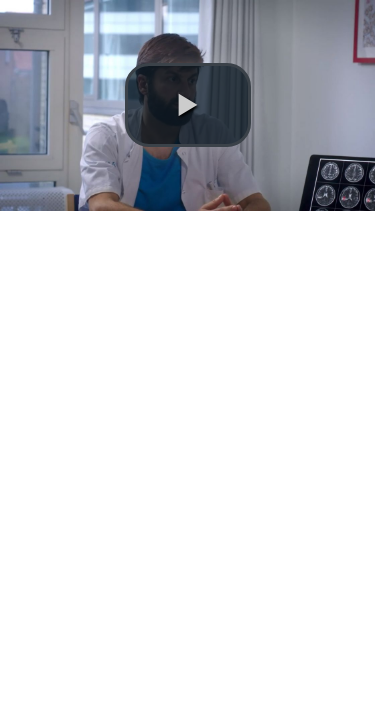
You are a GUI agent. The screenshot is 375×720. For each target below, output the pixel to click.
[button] (188, 105)
